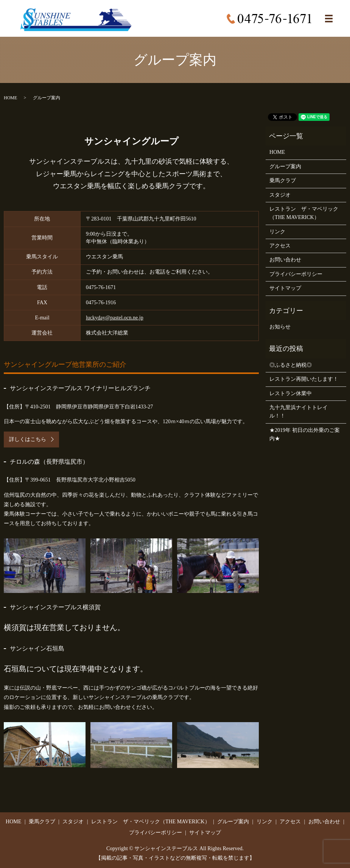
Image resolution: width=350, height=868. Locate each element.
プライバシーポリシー (296, 274)
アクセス (280, 246)
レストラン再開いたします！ (304, 379)
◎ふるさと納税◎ (291, 365)
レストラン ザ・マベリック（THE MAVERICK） (304, 213)
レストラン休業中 (291, 393)
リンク (277, 232)
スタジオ (280, 195)
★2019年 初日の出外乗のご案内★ (305, 434)
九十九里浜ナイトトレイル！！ (299, 412)
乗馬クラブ (283, 181)
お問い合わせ (285, 260)
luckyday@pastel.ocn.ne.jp (115, 318)
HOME (10, 98)
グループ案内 (285, 167)
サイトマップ (285, 288)
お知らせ (280, 327)
